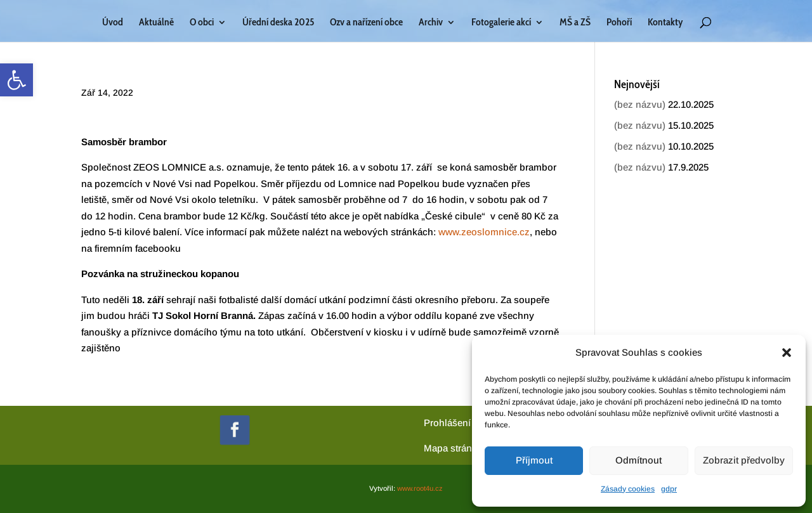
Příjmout (534, 460)
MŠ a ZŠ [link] (575, 23)
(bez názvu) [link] (640, 104)
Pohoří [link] (619, 23)
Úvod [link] (113, 23)
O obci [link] (202, 23)
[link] (16, 80)
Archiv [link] (431, 23)
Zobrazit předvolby (744, 460)
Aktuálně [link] (156, 23)
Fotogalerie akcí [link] (501, 23)
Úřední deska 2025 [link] (278, 23)
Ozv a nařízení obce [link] (366, 23)
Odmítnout (638, 460)
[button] (787, 353)
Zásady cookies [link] (628, 489)
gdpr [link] (669, 489)
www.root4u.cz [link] (420, 488)
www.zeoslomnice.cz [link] (484, 232)
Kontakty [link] (665, 23)
